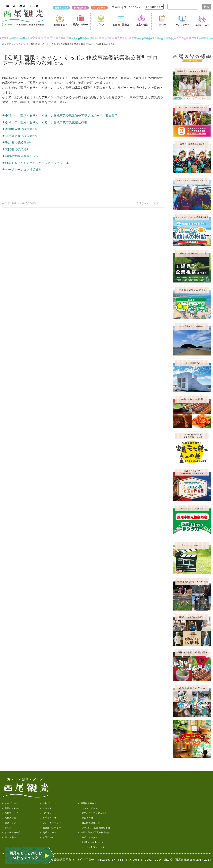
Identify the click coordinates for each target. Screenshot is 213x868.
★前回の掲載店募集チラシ (20, 156)
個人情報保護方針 (89, 823)
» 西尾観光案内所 (87, 803)
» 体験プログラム (49, 803)
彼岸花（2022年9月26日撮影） (20, 203)
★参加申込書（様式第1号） (21, 129)
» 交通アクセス (48, 832)
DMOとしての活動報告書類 (94, 828)
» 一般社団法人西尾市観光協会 (94, 832)
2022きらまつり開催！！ (149, 203)
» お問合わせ (47, 837)
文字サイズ (120, 7)
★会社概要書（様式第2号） (21, 136)
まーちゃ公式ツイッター (92, 847)
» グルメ (7, 828)
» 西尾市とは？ (10, 813)
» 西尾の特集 (9, 818)
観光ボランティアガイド (92, 813)
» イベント (46, 808)
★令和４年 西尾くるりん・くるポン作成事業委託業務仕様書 (45, 122)
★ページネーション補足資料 (22, 169)
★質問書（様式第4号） (18, 149)
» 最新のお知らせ (11, 808)
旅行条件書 (86, 818)
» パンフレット (48, 813)
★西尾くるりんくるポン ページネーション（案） (37, 163)
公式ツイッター (88, 837)
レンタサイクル (88, 808)
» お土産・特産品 (11, 832)
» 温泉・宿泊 (9, 837)
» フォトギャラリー (51, 823)
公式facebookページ (91, 842)
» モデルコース (48, 818)
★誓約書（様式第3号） (18, 142)
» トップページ (10, 803)
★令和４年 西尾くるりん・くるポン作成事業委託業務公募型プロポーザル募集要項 (60, 115)
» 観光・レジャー (11, 823)
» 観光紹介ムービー (51, 828)
